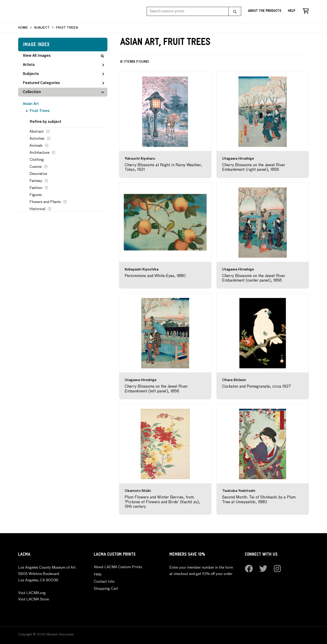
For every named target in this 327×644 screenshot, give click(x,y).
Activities (37, 139)
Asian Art (31, 104)
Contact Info (104, 582)
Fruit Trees (40, 111)
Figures (36, 195)
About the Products (265, 11)
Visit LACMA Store (33, 599)
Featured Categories (63, 83)
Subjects (63, 74)
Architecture (39, 153)
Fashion (36, 188)
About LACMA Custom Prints (118, 567)
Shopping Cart (106, 589)
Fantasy (36, 181)
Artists (63, 65)
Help (292, 11)
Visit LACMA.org (32, 593)
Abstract (37, 132)
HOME (23, 28)
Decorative (38, 174)
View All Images (63, 56)
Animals (36, 146)
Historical (37, 209)
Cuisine (36, 167)
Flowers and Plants (45, 202)
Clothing (37, 160)
